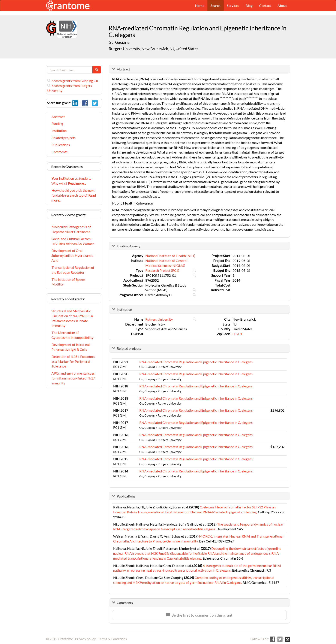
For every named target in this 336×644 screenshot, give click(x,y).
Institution (59, 131)
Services (233, 5)
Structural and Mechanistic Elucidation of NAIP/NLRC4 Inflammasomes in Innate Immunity (72, 318)
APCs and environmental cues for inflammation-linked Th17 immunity (73, 378)
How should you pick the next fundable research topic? (74, 195)
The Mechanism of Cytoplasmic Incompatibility (72, 335)
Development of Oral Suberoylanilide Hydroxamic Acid (72, 255)
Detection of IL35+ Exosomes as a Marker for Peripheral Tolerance (73, 361)
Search (216, 5)
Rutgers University (159, 319)
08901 (237, 334)
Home (200, 5)
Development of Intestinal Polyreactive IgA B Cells (70, 347)
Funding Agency (129, 246)
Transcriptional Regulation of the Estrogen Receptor (73, 270)
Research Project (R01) (162, 270)
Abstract (58, 117)
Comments (59, 152)
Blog (249, 5)
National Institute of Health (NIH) (170, 256)
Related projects (64, 138)
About (282, 5)
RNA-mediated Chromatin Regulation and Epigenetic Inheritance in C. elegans (196, 362)
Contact (265, 5)
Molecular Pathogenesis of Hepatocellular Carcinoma (71, 229)
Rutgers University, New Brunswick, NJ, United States (154, 49)
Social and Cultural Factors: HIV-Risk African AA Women (73, 241)
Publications (61, 145)
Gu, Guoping (119, 42)
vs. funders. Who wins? (71, 181)
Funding (57, 123)
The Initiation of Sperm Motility (68, 282)
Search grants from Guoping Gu (73, 81)
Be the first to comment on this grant (199, 615)
